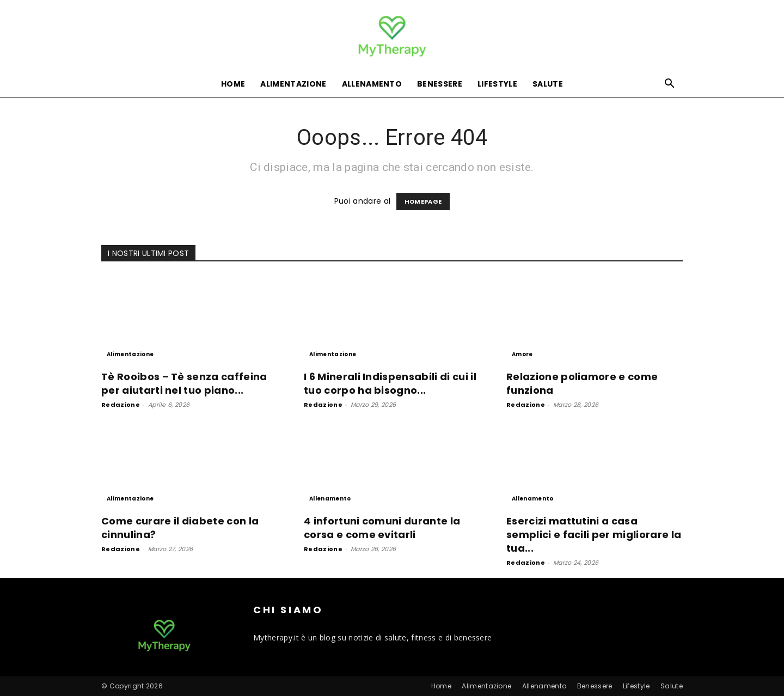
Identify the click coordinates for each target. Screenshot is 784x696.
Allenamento (372, 84)
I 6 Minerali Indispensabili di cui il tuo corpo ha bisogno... (390, 383)
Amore (522, 354)
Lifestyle (497, 84)
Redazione (121, 405)
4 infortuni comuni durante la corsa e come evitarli (382, 528)
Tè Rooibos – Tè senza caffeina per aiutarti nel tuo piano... (184, 383)
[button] (670, 85)
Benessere (440, 84)
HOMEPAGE (423, 202)
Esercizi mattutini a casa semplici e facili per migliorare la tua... (594, 535)
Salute (548, 84)
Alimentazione (293, 84)
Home (233, 84)
